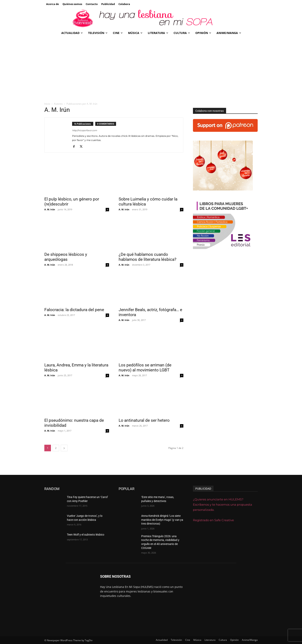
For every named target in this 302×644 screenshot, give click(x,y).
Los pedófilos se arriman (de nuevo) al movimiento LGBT (145, 368)
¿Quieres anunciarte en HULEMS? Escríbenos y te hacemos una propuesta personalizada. (223, 505)
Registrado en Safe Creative (213, 520)
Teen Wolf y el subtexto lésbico (86, 535)
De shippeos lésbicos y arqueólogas (66, 257)
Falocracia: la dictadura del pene (74, 310)
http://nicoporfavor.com (85, 130)
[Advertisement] (151, 68)
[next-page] (64, 448)
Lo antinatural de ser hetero (144, 420)
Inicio (47, 104)
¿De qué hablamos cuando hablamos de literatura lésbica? (148, 257)
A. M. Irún (50, 209)
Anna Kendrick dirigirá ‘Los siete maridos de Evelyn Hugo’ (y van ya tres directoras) (162, 520)
